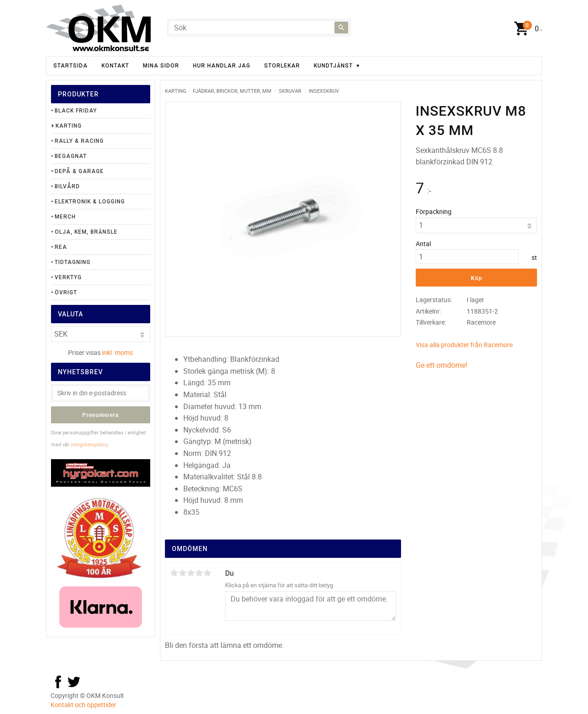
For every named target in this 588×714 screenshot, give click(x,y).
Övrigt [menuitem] (66, 292)
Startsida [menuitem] (71, 66)
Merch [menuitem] (65, 217)
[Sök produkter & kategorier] (259, 28)
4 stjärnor (199, 573)
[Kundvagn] (526, 29)
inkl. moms (117, 352)
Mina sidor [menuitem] (161, 66)
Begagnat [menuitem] (71, 156)
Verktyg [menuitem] (68, 277)
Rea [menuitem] (61, 247)
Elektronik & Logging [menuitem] (90, 202)
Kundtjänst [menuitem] (333, 66)
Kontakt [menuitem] (115, 66)
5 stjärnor (207, 573)
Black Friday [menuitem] (76, 111)
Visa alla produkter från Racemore (464, 345)
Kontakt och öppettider (83, 705)
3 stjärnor (191, 573)
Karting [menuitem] (69, 126)
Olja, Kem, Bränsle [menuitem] (86, 232)
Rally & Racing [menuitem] (79, 141)
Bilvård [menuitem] (67, 186)
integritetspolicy (89, 444)
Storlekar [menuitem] (282, 66)
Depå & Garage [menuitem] (79, 171)
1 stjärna (174, 573)
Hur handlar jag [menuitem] (222, 66)
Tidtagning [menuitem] (73, 262)
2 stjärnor (182, 573)
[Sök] (341, 28)
